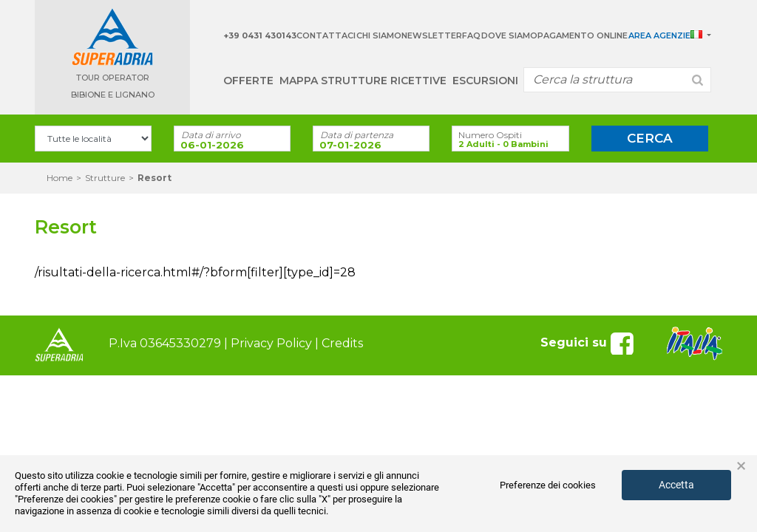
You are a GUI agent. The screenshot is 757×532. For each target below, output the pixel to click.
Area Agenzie (659, 35)
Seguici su (589, 342)
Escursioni (485, 81)
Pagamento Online (583, 35)
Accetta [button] (676, 485)
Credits (342, 343)
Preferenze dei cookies (548, 485)
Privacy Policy (271, 343)
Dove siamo (509, 35)
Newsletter (432, 35)
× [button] (741, 466)
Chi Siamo (379, 35)
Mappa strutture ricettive (363, 81)
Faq (471, 35)
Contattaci (326, 35)
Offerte (248, 81)
